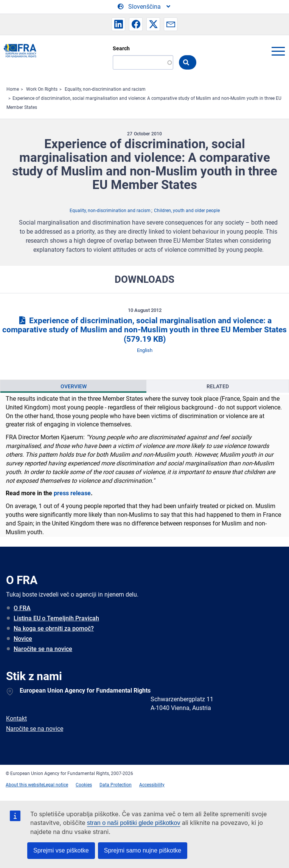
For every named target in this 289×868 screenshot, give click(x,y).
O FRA (22, 608)
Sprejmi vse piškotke (61, 850)
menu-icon (278, 51)
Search (121, 48)
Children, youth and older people (187, 211)
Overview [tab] (74, 386)
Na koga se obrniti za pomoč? (54, 629)
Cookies (84, 785)
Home (13, 89)
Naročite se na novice (43, 649)
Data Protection (116, 785)
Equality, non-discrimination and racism (105, 89)
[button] (118, 24)
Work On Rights (42, 89)
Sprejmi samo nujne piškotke (143, 850)
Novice (23, 639)
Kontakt (16, 718)
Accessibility (152, 785)
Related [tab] (218, 386)
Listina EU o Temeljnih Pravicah (56, 618)
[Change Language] (144, 7)
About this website (25, 785)
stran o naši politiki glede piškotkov (134, 823)
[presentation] (73, 386)
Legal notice (56, 785)
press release (72, 493)
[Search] (143, 62)
